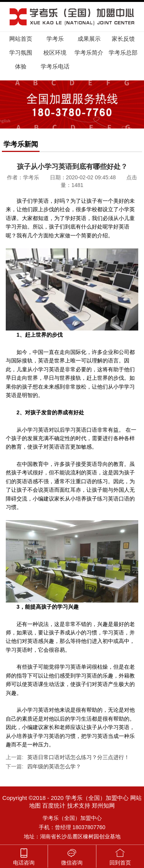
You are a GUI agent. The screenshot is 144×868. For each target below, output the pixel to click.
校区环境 (55, 53)
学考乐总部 (123, 53)
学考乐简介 (89, 53)
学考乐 (55, 39)
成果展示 (89, 39)
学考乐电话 (55, 66)
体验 (21, 66)
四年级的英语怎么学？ (54, 766)
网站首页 (21, 39)
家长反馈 (123, 39)
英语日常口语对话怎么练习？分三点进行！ (78, 757)
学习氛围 (21, 53)
